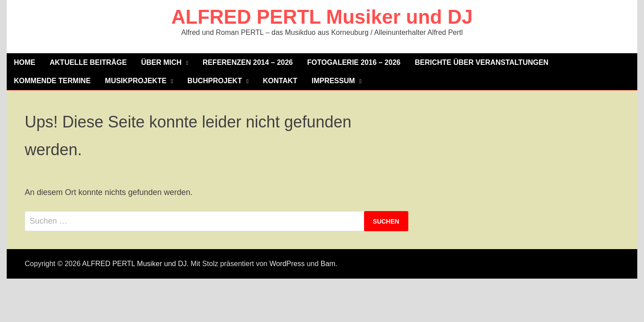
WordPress (287, 264)
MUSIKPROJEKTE (136, 81)
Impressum (333, 81)
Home (25, 62)
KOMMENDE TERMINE (52, 81)
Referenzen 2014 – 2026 (248, 62)
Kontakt (280, 81)
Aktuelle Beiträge (88, 62)
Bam (328, 264)
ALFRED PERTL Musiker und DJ (322, 17)
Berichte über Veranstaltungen (481, 62)
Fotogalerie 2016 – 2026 (354, 62)
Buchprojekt (215, 81)
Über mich (161, 62)
